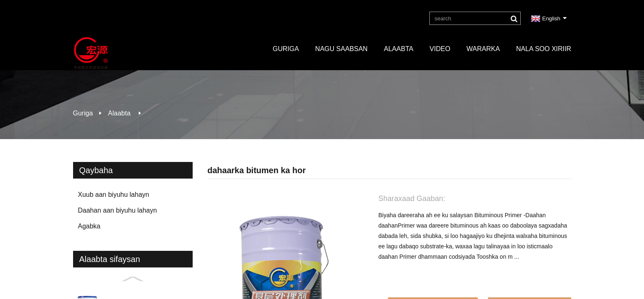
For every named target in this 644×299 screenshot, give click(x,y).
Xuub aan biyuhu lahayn (114, 195)
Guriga (286, 49)
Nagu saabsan (341, 49)
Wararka (483, 49)
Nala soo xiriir (544, 49)
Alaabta (399, 49)
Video (440, 49)
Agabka (89, 226)
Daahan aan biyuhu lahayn (118, 210)
